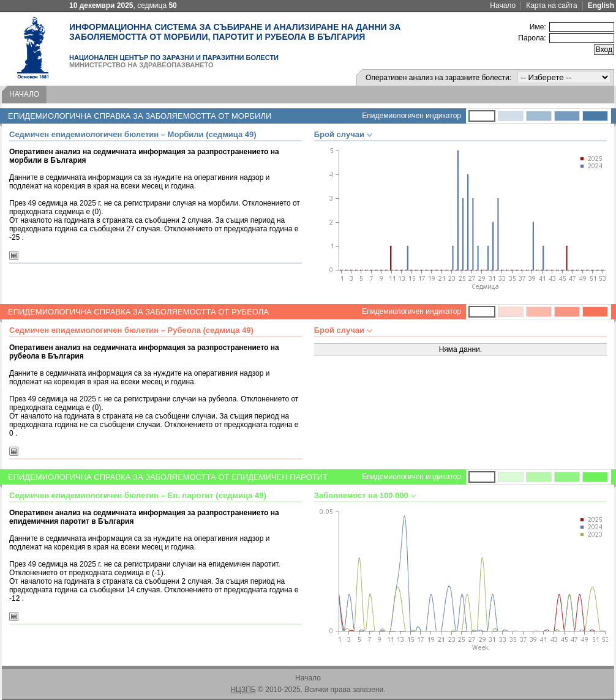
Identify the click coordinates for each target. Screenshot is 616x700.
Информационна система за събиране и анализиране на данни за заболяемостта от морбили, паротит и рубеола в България (235, 32)
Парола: (532, 38)
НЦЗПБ (243, 690)
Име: (538, 27)
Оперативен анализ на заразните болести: (438, 78)
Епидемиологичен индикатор (411, 116)
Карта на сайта (552, 6)
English (601, 6)
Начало (503, 6)
